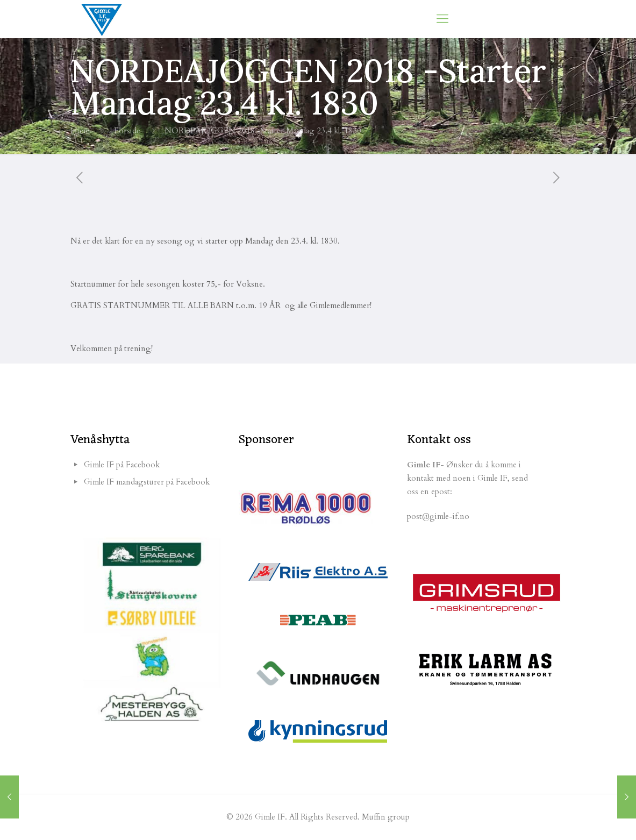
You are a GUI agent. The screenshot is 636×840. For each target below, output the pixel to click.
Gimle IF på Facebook (122, 465)
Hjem (80, 131)
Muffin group (386, 817)
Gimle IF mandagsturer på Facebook (147, 482)
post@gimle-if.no (438, 516)
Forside (127, 131)
